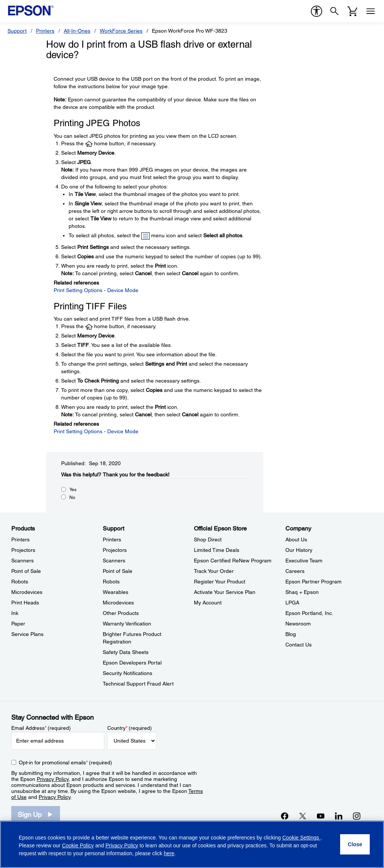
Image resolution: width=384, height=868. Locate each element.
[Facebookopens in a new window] (285, 816)
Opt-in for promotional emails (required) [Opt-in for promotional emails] (65, 763)
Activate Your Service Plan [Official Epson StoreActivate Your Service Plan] (225, 592)
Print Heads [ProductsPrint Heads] (25, 603)
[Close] (355, 844)
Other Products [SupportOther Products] (121, 613)
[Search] (334, 11)
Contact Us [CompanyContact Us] (298, 645)
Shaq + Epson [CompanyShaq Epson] (302, 592)
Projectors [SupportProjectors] (115, 550)
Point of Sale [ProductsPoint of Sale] (26, 571)
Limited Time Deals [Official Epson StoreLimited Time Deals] (217, 550)
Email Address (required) (41, 728)
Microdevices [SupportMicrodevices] (118, 603)
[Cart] (352, 11)
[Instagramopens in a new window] (357, 816)
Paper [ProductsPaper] (18, 624)
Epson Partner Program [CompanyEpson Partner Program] (313, 582)
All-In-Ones (77, 31)
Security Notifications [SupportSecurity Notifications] (127, 673)
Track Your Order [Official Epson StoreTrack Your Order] (214, 571)
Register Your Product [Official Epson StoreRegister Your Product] (220, 582)
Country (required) (130, 728)
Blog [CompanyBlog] (291, 634)
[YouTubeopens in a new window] (321, 816)
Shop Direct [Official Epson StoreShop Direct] (208, 539)
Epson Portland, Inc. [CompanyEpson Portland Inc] (309, 613)
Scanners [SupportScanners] (114, 561)
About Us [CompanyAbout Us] (296, 539)
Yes (73, 490)
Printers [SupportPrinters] (112, 539)
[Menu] (370, 11)
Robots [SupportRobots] (111, 582)
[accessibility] (316, 11)
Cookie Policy (78, 845)
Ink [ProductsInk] (15, 613)
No (72, 497)
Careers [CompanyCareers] (295, 571)
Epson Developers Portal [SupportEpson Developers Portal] (132, 663)
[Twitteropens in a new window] (303, 816)
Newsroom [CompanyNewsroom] (298, 624)
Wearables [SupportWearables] (115, 592)
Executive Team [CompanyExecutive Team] (304, 561)
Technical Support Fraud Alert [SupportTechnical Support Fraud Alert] (138, 684)
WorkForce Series (121, 31)
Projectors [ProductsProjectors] (23, 550)
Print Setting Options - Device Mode (96, 290)
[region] (192, 844)
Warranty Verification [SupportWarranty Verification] (127, 624)
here (169, 853)
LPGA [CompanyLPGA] (292, 603)
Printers (45, 31)
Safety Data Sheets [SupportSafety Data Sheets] (126, 652)
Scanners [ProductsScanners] (22, 561)
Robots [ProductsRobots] (20, 582)
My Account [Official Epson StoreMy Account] (208, 603)
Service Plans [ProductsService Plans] (27, 634)
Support (17, 31)
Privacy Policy (53, 779)
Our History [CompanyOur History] (299, 550)
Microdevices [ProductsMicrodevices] (27, 592)
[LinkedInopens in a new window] (339, 816)
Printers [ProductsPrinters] (20, 539)
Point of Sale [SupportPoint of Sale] (118, 571)
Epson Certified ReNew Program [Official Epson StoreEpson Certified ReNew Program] (233, 561)
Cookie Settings (301, 838)
